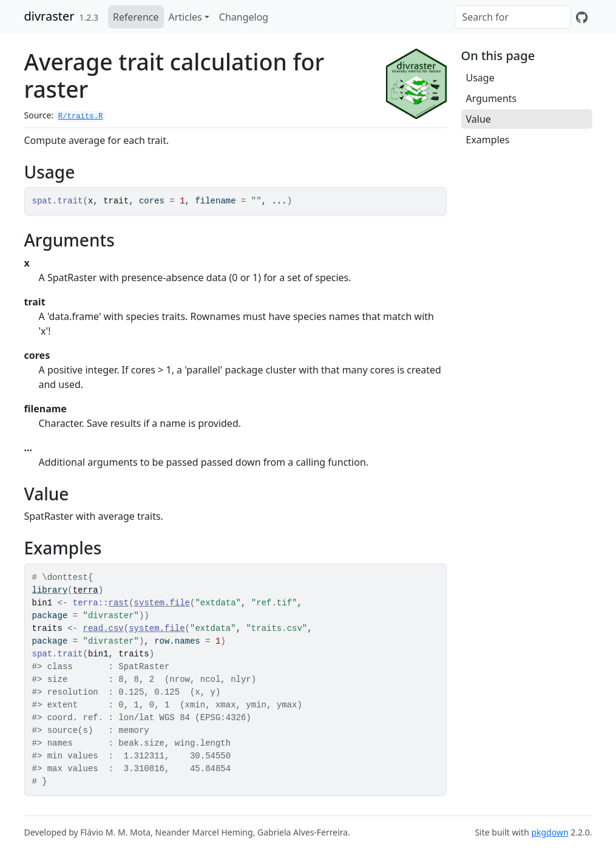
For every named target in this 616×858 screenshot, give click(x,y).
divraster (49, 16)
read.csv (103, 628)
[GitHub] (582, 17)
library (50, 590)
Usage (480, 78)
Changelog (244, 17)
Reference (136, 17)
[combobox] (513, 17)
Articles (185, 17)
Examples (488, 140)
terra (86, 590)
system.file (162, 603)
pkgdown (550, 832)
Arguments (492, 98)
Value (479, 119)
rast (119, 603)
